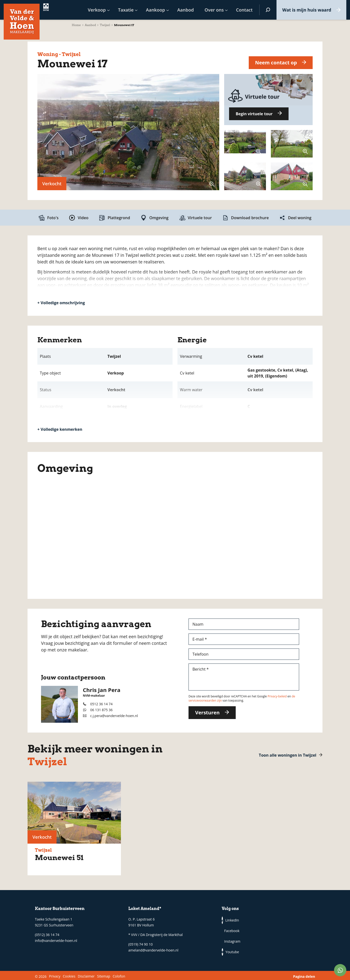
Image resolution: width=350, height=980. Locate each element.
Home (76, 25)
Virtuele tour (200, 218)
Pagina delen (304, 974)
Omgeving (159, 218)
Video (83, 218)
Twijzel (105, 25)
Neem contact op (276, 63)
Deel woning (300, 218)
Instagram (231, 930)
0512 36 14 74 (101, 704)
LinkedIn (231, 920)
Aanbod (90, 25)
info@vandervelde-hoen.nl (56, 941)
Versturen (207, 713)
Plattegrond (119, 218)
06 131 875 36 (101, 710)
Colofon (119, 974)
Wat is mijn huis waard (306, 10)
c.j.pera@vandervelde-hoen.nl (114, 716)
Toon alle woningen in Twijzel (288, 755)
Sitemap (104, 974)
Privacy (55, 974)
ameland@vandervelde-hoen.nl (153, 950)
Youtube (246, 930)
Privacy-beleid (277, 696)
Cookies (69, 974)
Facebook (246, 920)
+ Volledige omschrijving (61, 303)
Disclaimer (86, 974)
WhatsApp (340, 970)
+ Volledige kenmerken (60, 429)
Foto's (53, 218)
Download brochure (250, 218)
